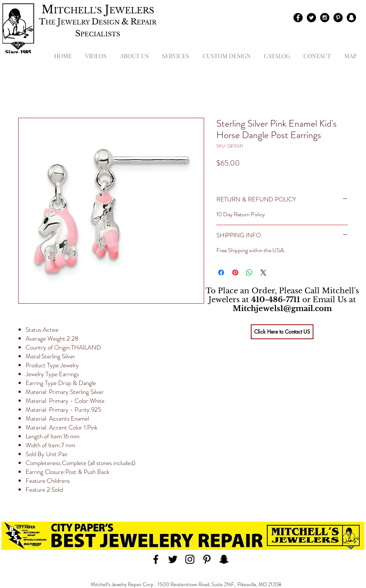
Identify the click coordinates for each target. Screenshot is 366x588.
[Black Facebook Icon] (156, 559)
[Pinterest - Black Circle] (338, 18)
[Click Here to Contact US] (282, 332)
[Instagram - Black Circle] (325, 18)
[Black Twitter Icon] (173, 559)
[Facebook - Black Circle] (298, 18)
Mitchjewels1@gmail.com (282, 308)
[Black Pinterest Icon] (207, 559)
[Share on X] (263, 273)
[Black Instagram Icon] (190, 559)
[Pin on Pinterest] (235, 273)
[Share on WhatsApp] (249, 273)
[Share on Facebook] (221, 273)
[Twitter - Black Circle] (311, 18)
